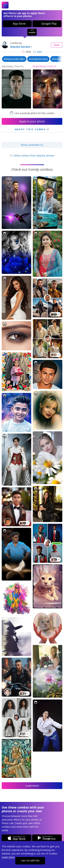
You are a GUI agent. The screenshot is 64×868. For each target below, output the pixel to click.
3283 (38, 52)
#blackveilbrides (14, 59)
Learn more (8, 857)
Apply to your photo (32, 121)
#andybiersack (38, 59)
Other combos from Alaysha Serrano (32, 156)
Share (57, 45)
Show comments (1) (32, 145)
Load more (32, 786)
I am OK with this (30, 860)
